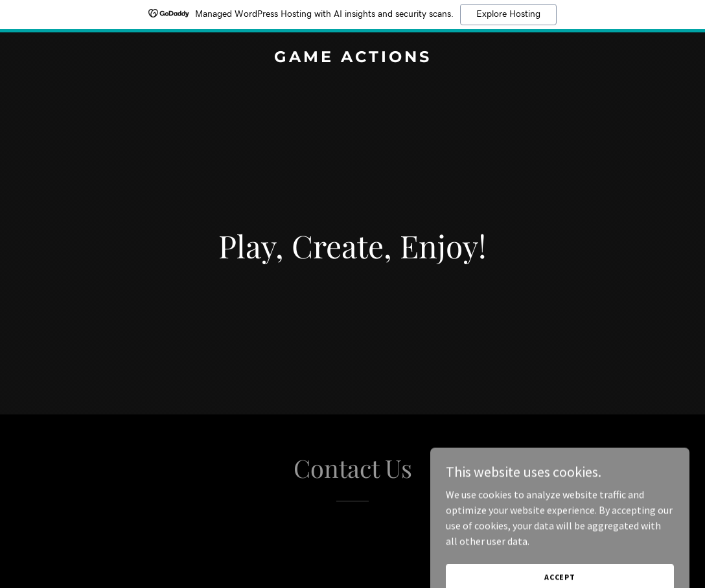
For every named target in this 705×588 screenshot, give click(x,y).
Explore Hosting (508, 14)
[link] (352, 58)
